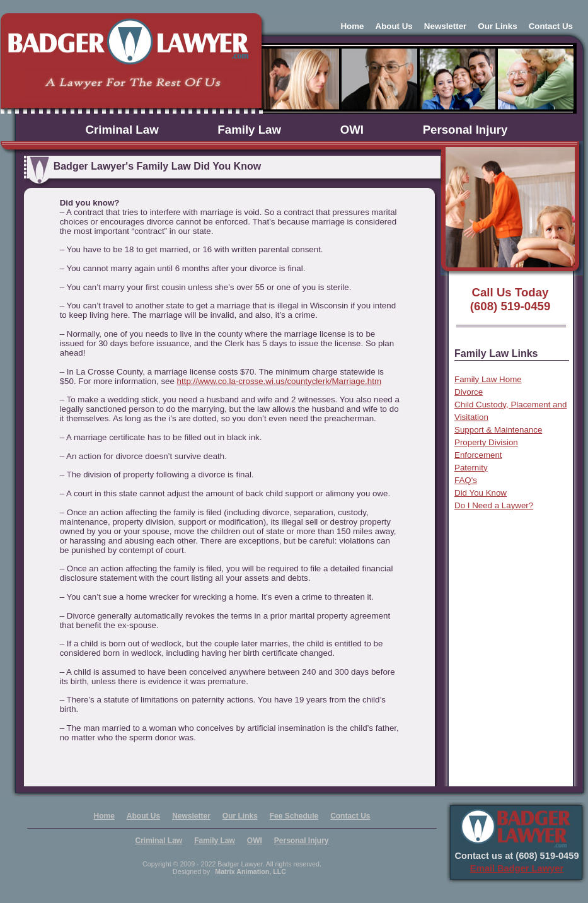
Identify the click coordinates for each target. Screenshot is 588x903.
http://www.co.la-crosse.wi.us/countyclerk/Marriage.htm (279, 381)
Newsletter (445, 26)
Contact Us (551, 26)
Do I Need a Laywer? (494, 505)
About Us (394, 26)
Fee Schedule (294, 816)
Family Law (249, 130)
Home (352, 26)
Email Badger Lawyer (517, 868)
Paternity (471, 468)
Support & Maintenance (498, 430)
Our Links (497, 26)
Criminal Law (122, 130)
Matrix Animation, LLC (251, 871)
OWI (352, 130)
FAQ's (466, 480)
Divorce (469, 392)
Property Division (486, 442)
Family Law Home (488, 379)
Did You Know (481, 493)
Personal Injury (465, 130)
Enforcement (478, 455)
